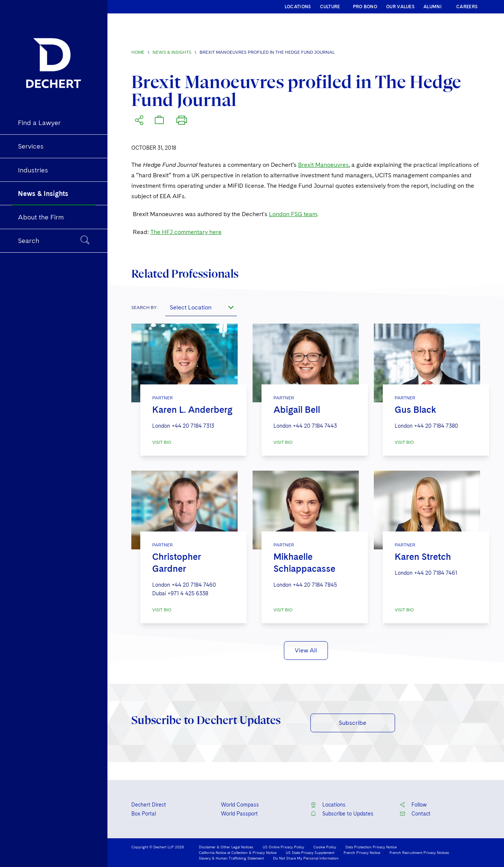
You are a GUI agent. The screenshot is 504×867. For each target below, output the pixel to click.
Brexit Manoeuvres (323, 165)
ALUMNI (433, 7)
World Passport (239, 814)
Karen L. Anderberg (192, 410)
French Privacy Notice (362, 852)
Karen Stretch (423, 557)
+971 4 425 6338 (188, 593)
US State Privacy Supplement (310, 852)
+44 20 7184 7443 (315, 426)
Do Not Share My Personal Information (306, 858)
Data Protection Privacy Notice (371, 847)
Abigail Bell (297, 410)
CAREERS (467, 7)
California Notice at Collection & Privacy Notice (238, 852)
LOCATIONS (298, 7)
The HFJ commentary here (186, 232)
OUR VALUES (400, 7)
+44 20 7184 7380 (436, 426)
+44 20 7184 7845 (315, 585)
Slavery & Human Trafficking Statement (231, 858)
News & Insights (172, 52)
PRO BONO (365, 7)
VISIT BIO (162, 442)
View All (306, 650)
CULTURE (330, 7)
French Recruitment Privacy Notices (419, 852)
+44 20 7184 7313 (193, 426)
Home (138, 52)
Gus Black (415, 410)
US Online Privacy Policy (283, 847)
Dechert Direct (149, 805)
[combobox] (201, 307)
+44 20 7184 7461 (436, 573)
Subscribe (353, 723)
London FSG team (293, 214)
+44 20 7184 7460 (194, 585)
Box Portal (144, 814)
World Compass (240, 805)
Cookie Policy (325, 847)
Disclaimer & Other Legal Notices (226, 847)
